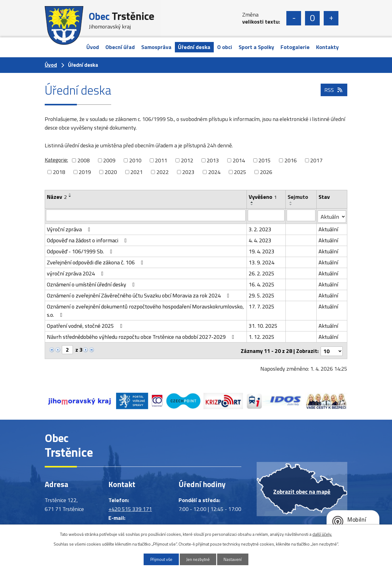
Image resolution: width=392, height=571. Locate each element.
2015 (265, 160)
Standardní (312, 18)
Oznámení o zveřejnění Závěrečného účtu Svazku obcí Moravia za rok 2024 (139, 295)
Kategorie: (56, 160)
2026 (266, 172)
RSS (334, 92)
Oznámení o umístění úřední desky (92, 284)
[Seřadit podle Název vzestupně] (70, 194)
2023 (188, 172)
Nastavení (235, 559)
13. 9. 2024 (262, 261)
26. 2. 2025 (262, 272)
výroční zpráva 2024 (76, 272)
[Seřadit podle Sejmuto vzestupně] (291, 202)
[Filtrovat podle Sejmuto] (301, 215)
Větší (331, 18)
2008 (84, 160)
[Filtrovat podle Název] (146, 215)
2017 (316, 160)
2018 (59, 172)
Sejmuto (298, 197)
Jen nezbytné (198, 559)
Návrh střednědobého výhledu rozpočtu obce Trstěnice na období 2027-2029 (142, 336)
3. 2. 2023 (260, 228)
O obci (225, 47)
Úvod (93, 47)
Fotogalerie (295, 47)
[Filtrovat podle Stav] (332, 216)
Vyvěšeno (263, 197)
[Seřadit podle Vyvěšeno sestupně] (252, 205)
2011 (161, 160)
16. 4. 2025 (262, 284)
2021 (137, 172)
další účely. (322, 534)
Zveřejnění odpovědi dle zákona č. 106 (96, 261)
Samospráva (156, 47)
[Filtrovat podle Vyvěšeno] (266, 215)
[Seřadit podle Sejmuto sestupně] (291, 205)
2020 (111, 172)
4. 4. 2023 (260, 239)
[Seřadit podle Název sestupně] (70, 196)
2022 (163, 172)
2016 (291, 160)
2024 (214, 172)
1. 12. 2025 (262, 336)
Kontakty (327, 47)
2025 (240, 172)
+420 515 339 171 (130, 507)
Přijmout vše (160, 559)
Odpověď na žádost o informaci (88, 239)
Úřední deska (194, 47)
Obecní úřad (120, 47)
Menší (294, 18)
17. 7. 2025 (262, 306)
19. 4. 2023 (262, 250)
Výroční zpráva (70, 228)
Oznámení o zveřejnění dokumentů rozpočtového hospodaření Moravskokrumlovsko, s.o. (145, 310)
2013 (213, 160)
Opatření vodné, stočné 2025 (86, 325)
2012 (187, 160)
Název (57, 197)
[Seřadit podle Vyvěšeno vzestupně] (252, 202)
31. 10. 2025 (263, 325)
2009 (109, 160)
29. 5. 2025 (262, 295)
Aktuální (329, 228)
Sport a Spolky (256, 47)
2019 (85, 172)
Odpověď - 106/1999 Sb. (81, 250)
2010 (135, 160)
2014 (239, 160)
